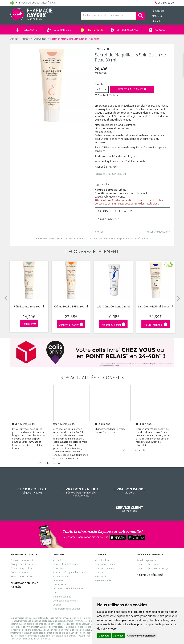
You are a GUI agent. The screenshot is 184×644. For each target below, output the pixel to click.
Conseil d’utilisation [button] (115, 213)
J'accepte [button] (104, 636)
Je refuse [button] (118, 636)
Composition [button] (109, 220)
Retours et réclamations (24, 563)
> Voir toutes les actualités (51, 465)
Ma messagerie (103, 567)
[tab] (132, 213)
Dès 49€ (71, 488)
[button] (102, 90)
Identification (102, 547)
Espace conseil (61, 563)
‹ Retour (100, 233)
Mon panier (101, 559)
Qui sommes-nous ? (22, 547)
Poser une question (21, 555)
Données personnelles (65, 588)
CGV (55, 579)
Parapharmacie (59, 31)
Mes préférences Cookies (66, 596)
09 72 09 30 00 (155, 487)
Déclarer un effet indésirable (68, 575)
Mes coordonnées (105, 551)
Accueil (14, 40)
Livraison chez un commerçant (154, 555)
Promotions (92, 31)
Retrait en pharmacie (148, 547)
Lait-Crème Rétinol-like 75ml (156, 308)
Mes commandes (104, 555)
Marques (157, 31)
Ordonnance (59, 571)
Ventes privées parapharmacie (69, 559)
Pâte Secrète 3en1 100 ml (29, 308)
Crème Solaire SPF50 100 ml (71, 308)
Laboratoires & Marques (65, 551)
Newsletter (58, 567)
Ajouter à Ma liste (106, 97)
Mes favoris (101, 563)
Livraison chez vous (148, 551)
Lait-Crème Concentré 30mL (113, 308)
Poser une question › (158, 233)
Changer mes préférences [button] (141, 636)
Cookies (57, 592)
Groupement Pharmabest (24, 551)
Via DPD (113, 487)
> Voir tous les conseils (133, 452)
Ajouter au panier (132, 91)
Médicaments (27, 31)
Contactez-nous (19, 559)
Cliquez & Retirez (29, 487)
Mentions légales (62, 584)
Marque (26, 40)
